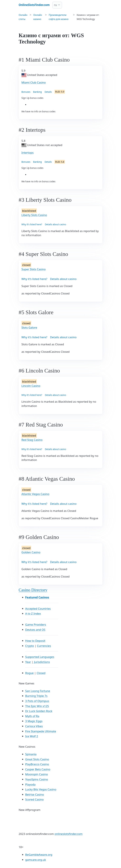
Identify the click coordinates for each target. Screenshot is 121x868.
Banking (37, 92)
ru (55, 5)
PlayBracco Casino (37, 764)
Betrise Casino (35, 794)
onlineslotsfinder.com (69, 834)
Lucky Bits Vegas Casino (41, 789)
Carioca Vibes (34, 726)
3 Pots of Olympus (37, 701)
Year (28, 662)
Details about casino (55, 224)
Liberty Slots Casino (34, 215)
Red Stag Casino (32, 440)
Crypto (30, 646)
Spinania (31, 754)
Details (48, 92)
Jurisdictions (42, 662)
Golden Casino (31, 552)
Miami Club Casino (34, 82)
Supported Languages (40, 657)
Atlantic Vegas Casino (35, 494)
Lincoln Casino (31, 386)
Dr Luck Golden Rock (39, 711)
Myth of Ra (32, 716)
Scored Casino (35, 799)
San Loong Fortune (38, 691)
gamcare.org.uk (36, 860)
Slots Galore (29, 327)
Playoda (30, 784)
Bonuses (26, 92)
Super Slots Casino (34, 269)
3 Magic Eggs (34, 721)
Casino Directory (33, 590)
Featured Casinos (37, 597)
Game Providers (36, 625)
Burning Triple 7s (36, 696)
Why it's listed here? (32, 224)
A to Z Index (33, 613)
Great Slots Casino (37, 759)
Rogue (29, 673)
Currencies (44, 646)
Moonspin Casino (37, 774)
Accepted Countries (38, 609)
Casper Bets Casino (38, 769)
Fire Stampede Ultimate (41, 731)
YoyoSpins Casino (37, 779)
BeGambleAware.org (39, 855)
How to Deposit (35, 641)
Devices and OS (35, 630)
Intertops (28, 153)
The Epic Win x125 (37, 706)
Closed (41, 673)
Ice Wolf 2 (32, 736)
